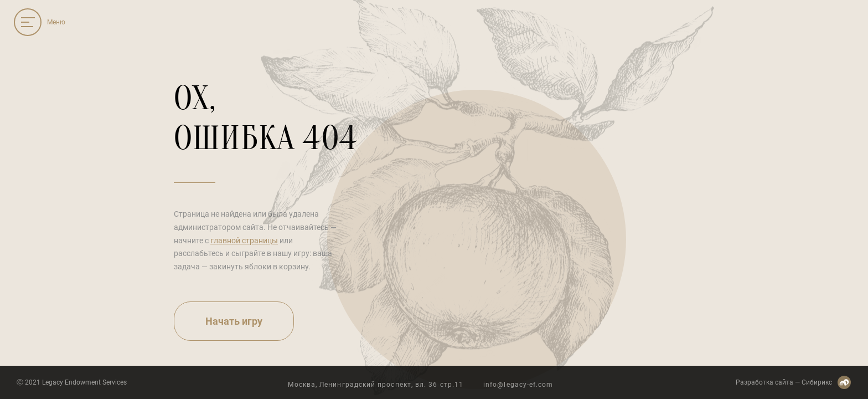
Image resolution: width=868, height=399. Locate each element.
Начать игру (234, 321)
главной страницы (244, 241)
